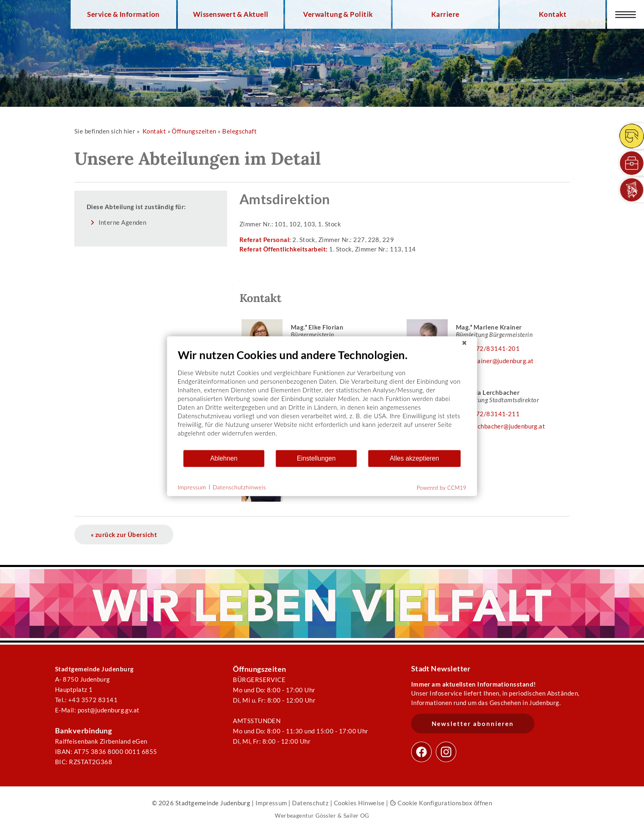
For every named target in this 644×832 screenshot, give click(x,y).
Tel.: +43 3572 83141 (86, 700)
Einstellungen (316, 458)
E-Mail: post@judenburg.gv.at (97, 710)
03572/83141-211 (492, 414)
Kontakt (553, 14)
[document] (322, 398)
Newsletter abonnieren (473, 724)
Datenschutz (310, 803)
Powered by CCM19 (442, 487)
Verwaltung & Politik (338, 14)
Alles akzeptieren (414, 458)
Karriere (445, 14)
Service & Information (123, 14)
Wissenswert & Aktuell (231, 14)
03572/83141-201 (492, 348)
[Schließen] (465, 343)
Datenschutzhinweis (239, 487)
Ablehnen (224, 458)
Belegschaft (239, 131)
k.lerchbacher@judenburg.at (505, 426)
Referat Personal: (266, 240)
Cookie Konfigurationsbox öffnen (441, 803)
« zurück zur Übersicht (124, 535)
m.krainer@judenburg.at (499, 361)
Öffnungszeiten (194, 131)
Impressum (271, 803)
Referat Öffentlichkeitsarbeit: (284, 249)
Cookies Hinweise (359, 803)
